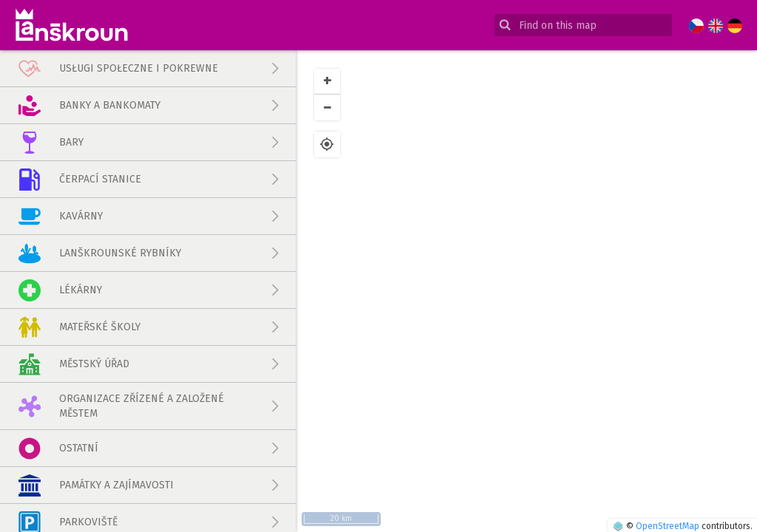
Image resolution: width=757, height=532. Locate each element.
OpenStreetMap (668, 526)
